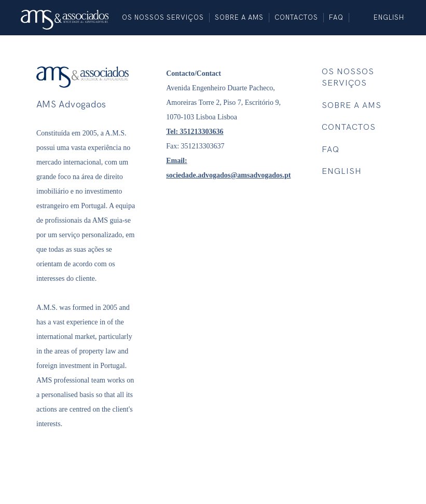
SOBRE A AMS (239, 18)
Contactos (296, 18)
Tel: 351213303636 (195, 132)
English (389, 18)
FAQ (336, 18)
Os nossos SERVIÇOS (163, 18)
